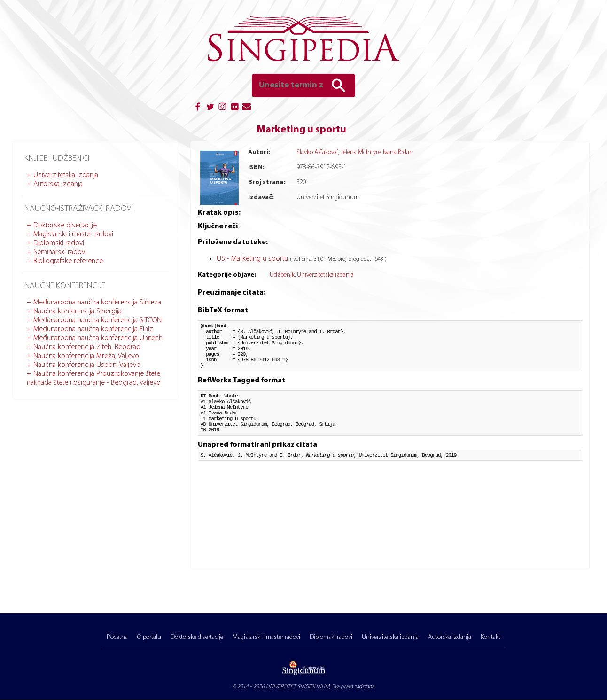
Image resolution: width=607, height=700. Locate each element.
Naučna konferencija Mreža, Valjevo (86, 356)
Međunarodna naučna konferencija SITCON (97, 320)
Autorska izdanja (58, 184)
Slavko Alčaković (317, 152)
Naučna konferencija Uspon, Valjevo (87, 365)
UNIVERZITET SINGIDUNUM (298, 687)
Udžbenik (282, 275)
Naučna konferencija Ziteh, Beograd (87, 347)
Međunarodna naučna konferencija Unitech (98, 338)
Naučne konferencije (65, 286)
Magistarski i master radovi (73, 234)
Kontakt (490, 637)
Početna (117, 637)
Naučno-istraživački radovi (78, 209)
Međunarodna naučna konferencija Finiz (93, 329)
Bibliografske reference (68, 261)
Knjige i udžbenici (57, 159)
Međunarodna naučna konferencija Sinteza (97, 303)
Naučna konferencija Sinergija (78, 311)
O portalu (149, 637)
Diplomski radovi (59, 243)
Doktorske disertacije (65, 226)
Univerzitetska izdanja (66, 175)
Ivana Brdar (397, 152)
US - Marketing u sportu (253, 259)
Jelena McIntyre (361, 152)
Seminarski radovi (60, 252)
